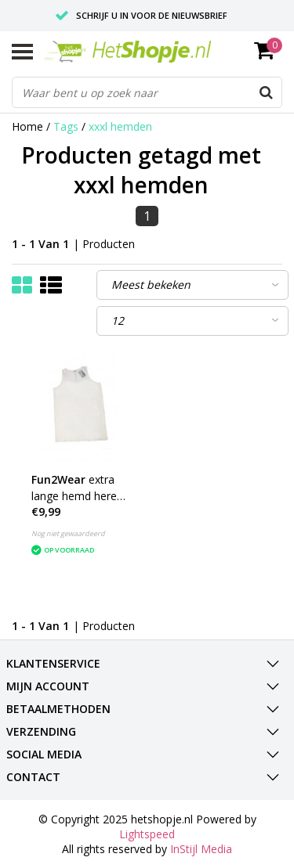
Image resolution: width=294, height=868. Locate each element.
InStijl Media (201, 849)
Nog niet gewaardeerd (68, 533)
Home (27, 126)
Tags (66, 126)
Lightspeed (147, 834)
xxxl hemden (120, 126)
